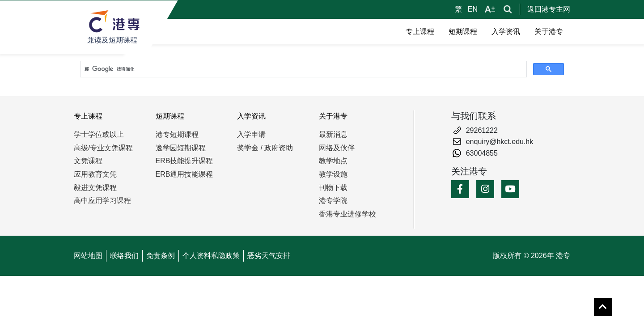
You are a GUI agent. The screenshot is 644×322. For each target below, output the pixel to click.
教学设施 (333, 174)
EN (473, 9)
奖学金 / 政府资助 (265, 148)
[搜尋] (303, 69)
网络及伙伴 (337, 148)
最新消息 (333, 134)
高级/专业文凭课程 (103, 148)
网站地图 (88, 256)
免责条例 (161, 256)
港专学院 (333, 201)
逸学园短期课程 (181, 148)
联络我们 (124, 256)
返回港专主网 (549, 9)
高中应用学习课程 (102, 201)
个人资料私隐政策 (211, 256)
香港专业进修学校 (347, 214)
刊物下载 (333, 188)
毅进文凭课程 (95, 188)
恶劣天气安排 (269, 256)
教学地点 (333, 161)
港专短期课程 (177, 134)
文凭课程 (88, 161)
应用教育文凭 (95, 174)
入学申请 (251, 134)
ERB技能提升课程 (184, 161)
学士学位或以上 (99, 134)
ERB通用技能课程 (184, 174)
